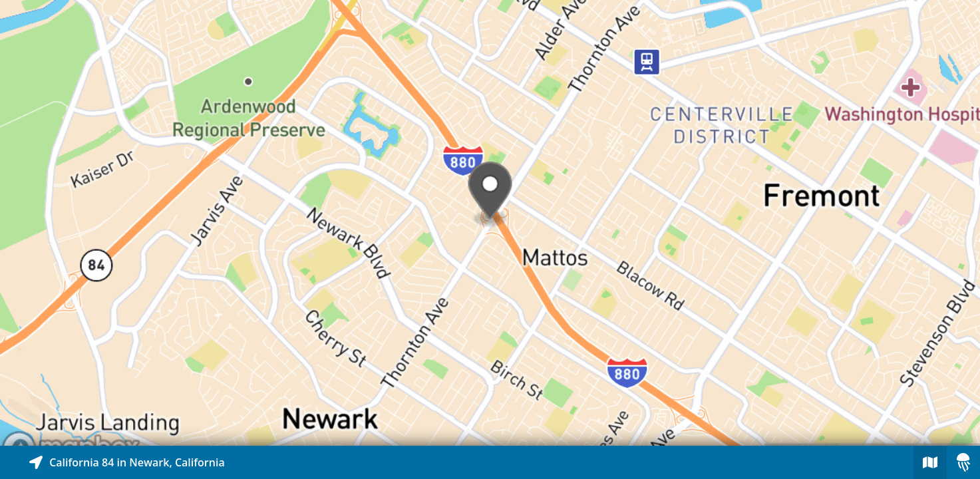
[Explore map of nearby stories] (490, 223)
